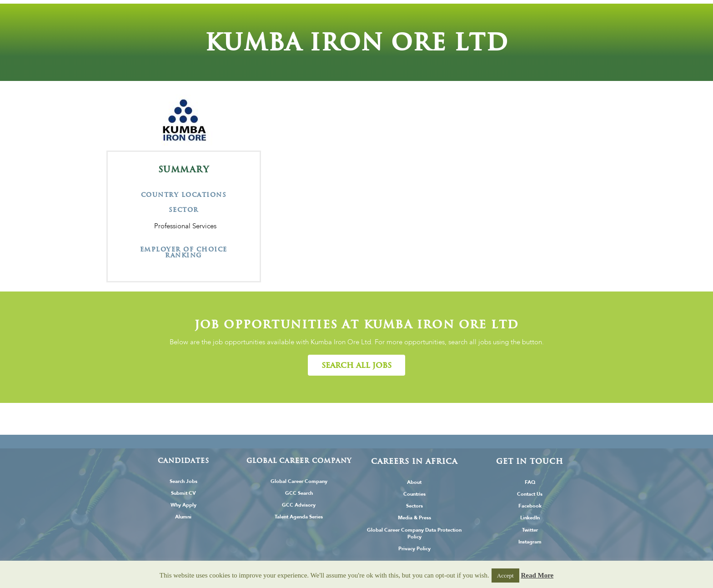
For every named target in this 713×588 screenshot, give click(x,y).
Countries (414, 494)
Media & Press (414, 518)
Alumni (183, 517)
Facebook (530, 506)
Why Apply (183, 505)
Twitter (530, 530)
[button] (356, 365)
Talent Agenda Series (299, 517)
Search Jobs (183, 481)
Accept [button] (505, 575)
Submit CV (183, 493)
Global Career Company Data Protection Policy (414, 533)
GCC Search (299, 493)
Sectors (414, 506)
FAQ (530, 482)
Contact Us (530, 494)
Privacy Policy (414, 549)
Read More (537, 575)
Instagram (530, 542)
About (414, 482)
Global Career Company (299, 481)
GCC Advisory (299, 505)
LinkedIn (530, 518)
